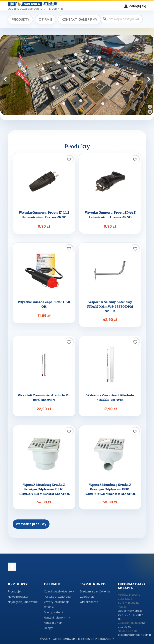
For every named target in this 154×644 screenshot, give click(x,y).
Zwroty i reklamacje (57, 602)
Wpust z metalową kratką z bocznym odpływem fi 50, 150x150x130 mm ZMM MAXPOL (110, 489)
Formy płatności (55, 612)
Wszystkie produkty (31, 524)
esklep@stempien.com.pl (135, 635)
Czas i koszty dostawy (59, 591)
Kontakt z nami (54, 623)
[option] (77, 75)
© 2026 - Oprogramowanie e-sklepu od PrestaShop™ (77, 639)
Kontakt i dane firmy (80, 19)
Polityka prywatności (57, 597)
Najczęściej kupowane (23, 602)
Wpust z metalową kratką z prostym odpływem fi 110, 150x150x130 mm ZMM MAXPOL (44, 489)
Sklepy (48, 628)
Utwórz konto (89, 602)
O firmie (45, 19)
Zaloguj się (87, 597)
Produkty (20, 19)
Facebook (12, 567)
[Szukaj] (122, 19)
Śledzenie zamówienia (95, 591)
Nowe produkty (18, 597)
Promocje (14, 591)
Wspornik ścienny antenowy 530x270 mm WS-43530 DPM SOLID (110, 306)
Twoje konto (93, 584)
